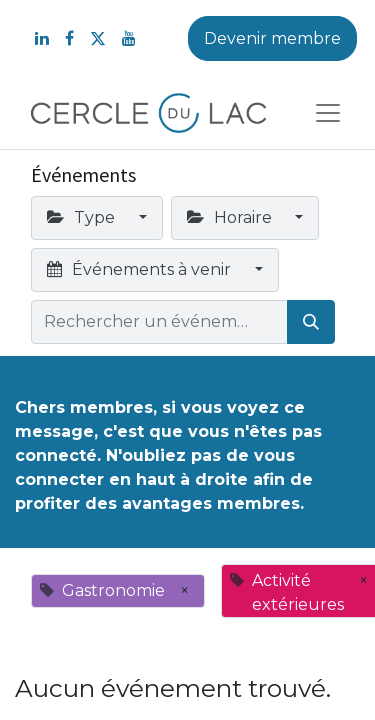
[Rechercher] (311, 322)
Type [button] (83, 217)
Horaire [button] (231, 217)
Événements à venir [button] (141, 269)
